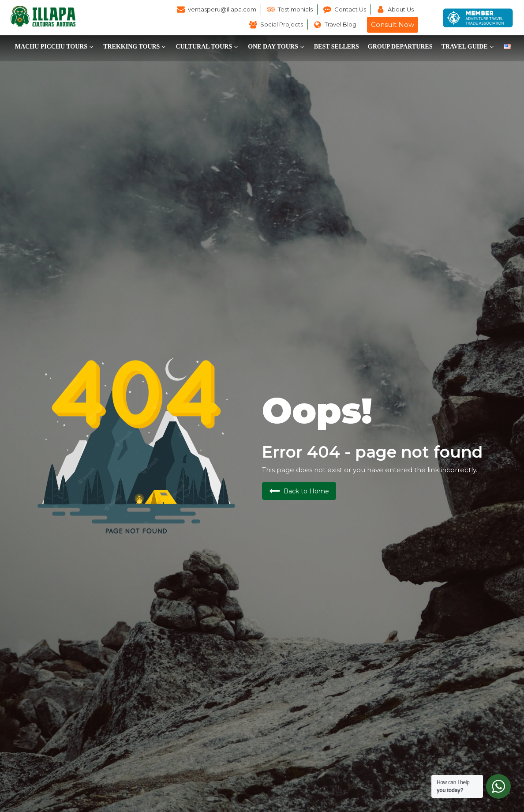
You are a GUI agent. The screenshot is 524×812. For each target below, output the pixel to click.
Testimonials (295, 9)
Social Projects (282, 24)
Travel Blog (341, 24)
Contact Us (350, 9)
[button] (55, 47)
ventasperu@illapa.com (222, 9)
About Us (401, 9)
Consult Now (393, 24)
